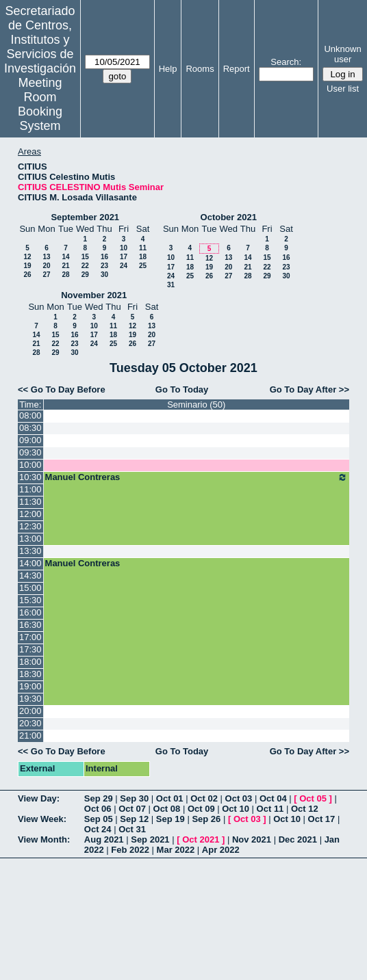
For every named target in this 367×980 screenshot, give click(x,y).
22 (85, 266)
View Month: (44, 839)
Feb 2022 (130, 850)
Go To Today (182, 389)
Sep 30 (134, 798)
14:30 (30, 575)
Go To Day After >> (309, 389)
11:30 (30, 502)
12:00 (30, 514)
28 (65, 275)
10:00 (30, 465)
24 (124, 266)
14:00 (30, 563)
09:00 (30, 440)
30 (104, 275)
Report (237, 69)
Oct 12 (305, 809)
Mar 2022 (176, 850)
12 (27, 257)
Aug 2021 (104, 839)
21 (65, 266)
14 (65, 257)
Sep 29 (99, 798)
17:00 (30, 637)
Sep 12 (134, 819)
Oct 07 (132, 809)
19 (27, 266)
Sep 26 (206, 819)
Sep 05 (99, 819)
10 (124, 248)
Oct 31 (132, 829)
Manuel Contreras (197, 477)
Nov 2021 (252, 839)
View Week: (42, 819)
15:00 (30, 588)
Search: (286, 62)
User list (343, 89)
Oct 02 (204, 798)
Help (168, 69)
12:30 (30, 526)
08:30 (30, 428)
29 (85, 275)
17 (124, 257)
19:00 (30, 686)
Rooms (200, 69)
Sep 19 (170, 819)
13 (46, 257)
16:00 (30, 612)
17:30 (30, 649)
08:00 (30, 415)
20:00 (30, 711)
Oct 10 (236, 809)
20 (46, 266)
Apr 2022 (221, 850)
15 (85, 257)
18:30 (30, 674)
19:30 (30, 699)
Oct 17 (322, 819)
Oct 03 (239, 798)
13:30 (30, 551)
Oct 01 (170, 798)
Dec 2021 (298, 839)
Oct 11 (270, 809)
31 (171, 285)
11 (143, 248)
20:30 (30, 723)
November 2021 (94, 295)
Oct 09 (201, 809)
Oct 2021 (201, 839)
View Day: (39, 798)
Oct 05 (313, 798)
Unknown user (342, 54)
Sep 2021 (150, 839)
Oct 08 (167, 809)
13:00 (30, 539)
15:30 (30, 600)
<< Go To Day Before (62, 389)
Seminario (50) (196, 405)
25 (143, 266)
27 (46, 275)
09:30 (30, 452)
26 (27, 275)
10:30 (30, 477)
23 (104, 266)
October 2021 (229, 217)
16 (104, 257)
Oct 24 (98, 829)
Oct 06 (98, 809)
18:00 (30, 662)
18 (143, 257)
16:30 (30, 625)
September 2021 (85, 217)
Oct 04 (273, 798)
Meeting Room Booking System (40, 104)
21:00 (30, 736)
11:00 (30, 489)
